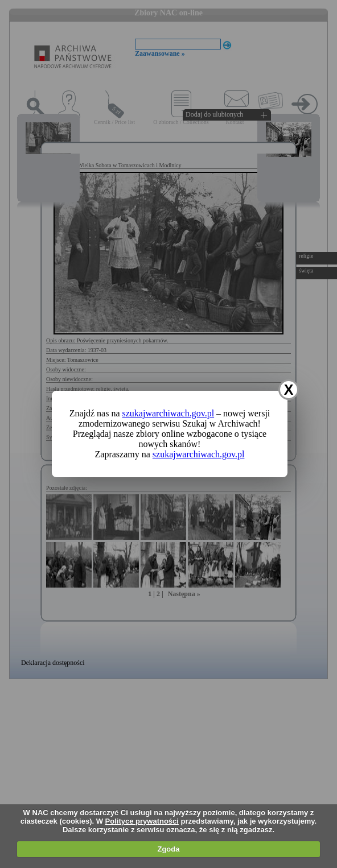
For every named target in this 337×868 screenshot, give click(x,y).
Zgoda (168, 849)
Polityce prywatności (142, 821)
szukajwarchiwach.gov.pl (168, 413)
